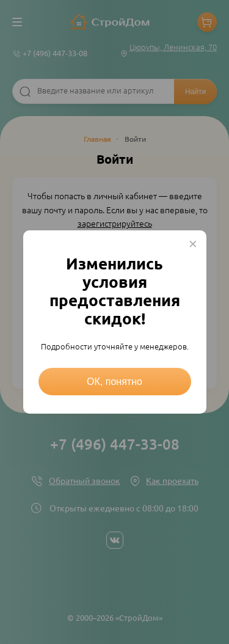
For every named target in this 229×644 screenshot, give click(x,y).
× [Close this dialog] (193, 244)
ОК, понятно (114, 382)
